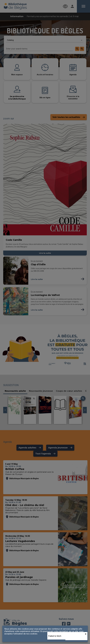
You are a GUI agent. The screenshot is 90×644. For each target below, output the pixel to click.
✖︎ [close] (86, 634)
